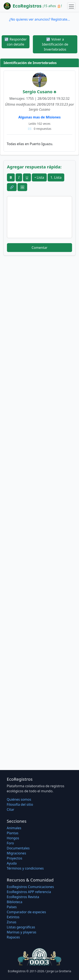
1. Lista (56, 177)
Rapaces (13, 937)
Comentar (39, 248)
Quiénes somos (19, 799)
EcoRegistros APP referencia (29, 892)
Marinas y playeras (21, 932)
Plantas (13, 833)
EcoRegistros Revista (23, 897)
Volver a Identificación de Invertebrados (55, 44)
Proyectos (14, 858)
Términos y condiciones (25, 868)
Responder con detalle (16, 42)
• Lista (39, 177)
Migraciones (16, 853)
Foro (10, 843)
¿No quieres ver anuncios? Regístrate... (39, 19)
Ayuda (12, 863)
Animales (14, 828)
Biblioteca (15, 902)
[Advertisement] (39, 308)
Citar (11, 809)
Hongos (13, 838)
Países (12, 907)
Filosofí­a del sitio (20, 804)
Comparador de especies (26, 912)
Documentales (18, 848)
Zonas (11, 922)
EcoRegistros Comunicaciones (30, 887)
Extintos (13, 917)
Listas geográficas (21, 927)
